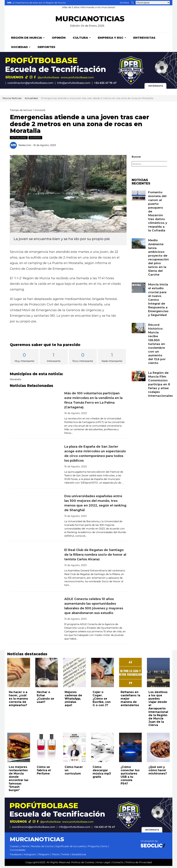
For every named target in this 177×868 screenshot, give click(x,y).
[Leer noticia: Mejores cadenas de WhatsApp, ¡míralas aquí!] (74, 675)
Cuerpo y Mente (19, 848)
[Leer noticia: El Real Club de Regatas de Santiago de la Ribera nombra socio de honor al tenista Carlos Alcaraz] (36, 568)
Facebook (16, 856)
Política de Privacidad (139, 864)
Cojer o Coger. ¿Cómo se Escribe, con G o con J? (102, 701)
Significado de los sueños (71, 848)
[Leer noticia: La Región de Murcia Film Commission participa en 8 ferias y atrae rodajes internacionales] (139, 378)
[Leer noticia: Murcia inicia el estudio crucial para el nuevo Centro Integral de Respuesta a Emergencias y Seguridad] (139, 290)
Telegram (44, 856)
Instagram (30, 856)
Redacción (25, 147)
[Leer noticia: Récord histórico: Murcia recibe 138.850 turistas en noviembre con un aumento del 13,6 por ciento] (139, 330)
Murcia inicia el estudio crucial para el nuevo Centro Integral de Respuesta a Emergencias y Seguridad (158, 302)
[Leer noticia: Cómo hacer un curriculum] (74, 749)
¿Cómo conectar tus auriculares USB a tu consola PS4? (130, 777)
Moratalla (15, 381)
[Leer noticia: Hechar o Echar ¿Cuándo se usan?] (47, 675)
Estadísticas (79, 856)
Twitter (65, 856)
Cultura (82, 40)
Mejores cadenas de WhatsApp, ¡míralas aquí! (73, 701)
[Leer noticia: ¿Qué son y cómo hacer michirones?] (158, 749)
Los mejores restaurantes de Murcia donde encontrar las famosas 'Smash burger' (19, 781)
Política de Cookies (83, 864)
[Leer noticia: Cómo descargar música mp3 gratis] (103, 749)
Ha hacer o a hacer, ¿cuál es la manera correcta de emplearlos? (18, 701)
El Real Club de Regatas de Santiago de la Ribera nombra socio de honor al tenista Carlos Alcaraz (95, 557)
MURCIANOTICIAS (90, 21)
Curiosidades (18, 852)
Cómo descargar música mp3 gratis (102, 774)
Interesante (54, 359)
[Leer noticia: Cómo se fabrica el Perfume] (47, 749)
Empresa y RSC (112, 40)
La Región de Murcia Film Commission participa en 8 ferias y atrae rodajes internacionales (160, 386)
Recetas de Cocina (42, 848)
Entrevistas (144, 40)
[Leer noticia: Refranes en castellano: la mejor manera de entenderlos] (131, 675)
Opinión (59, 40)
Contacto (118, 864)
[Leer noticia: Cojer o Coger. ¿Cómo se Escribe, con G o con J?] (103, 675)
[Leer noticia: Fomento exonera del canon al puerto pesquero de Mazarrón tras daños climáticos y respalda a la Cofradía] (139, 198)
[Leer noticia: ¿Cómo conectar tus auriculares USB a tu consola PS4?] (131, 749)
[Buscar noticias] (132, 3)
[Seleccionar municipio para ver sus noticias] (153, 3)
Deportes (46, 49)
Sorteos (124, 3)
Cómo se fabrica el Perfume (44, 772)
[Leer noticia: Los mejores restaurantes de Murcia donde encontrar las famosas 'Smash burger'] (19, 749)
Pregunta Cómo (98, 848)
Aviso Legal (103, 864)
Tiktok (55, 856)
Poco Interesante (83, 359)
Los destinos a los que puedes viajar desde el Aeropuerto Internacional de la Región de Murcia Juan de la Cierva (158, 711)
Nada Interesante (112, 359)
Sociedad (21, 49)
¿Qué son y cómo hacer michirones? (158, 772)
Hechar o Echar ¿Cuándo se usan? (45, 699)
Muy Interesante (24, 359)
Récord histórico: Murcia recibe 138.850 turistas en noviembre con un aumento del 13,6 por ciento (157, 346)
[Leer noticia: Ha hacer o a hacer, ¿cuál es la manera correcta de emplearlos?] (19, 675)
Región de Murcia (28, 40)
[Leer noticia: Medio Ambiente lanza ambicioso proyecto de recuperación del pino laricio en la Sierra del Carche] (139, 246)
